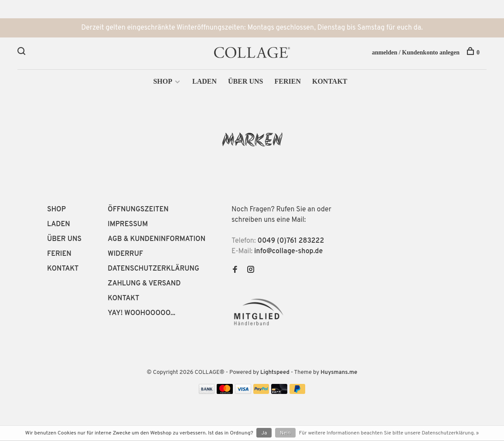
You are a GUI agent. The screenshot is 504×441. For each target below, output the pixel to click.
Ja (264, 433)
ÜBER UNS (245, 81)
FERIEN (287, 81)
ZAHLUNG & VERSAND (144, 284)
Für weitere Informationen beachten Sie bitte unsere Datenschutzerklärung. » (389, 433)
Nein (285, 433)
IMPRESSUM (128, 224)
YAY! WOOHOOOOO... (141, 313)
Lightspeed (275, 373)
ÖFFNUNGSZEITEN (138, 210)
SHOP (163, 81)
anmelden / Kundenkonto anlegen (416, 53)
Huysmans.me (339, 373)
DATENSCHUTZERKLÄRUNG (153, 269)
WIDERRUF (125, 254)
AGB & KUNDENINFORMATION (157, 239)
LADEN (204, 81)
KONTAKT (330, 81)
